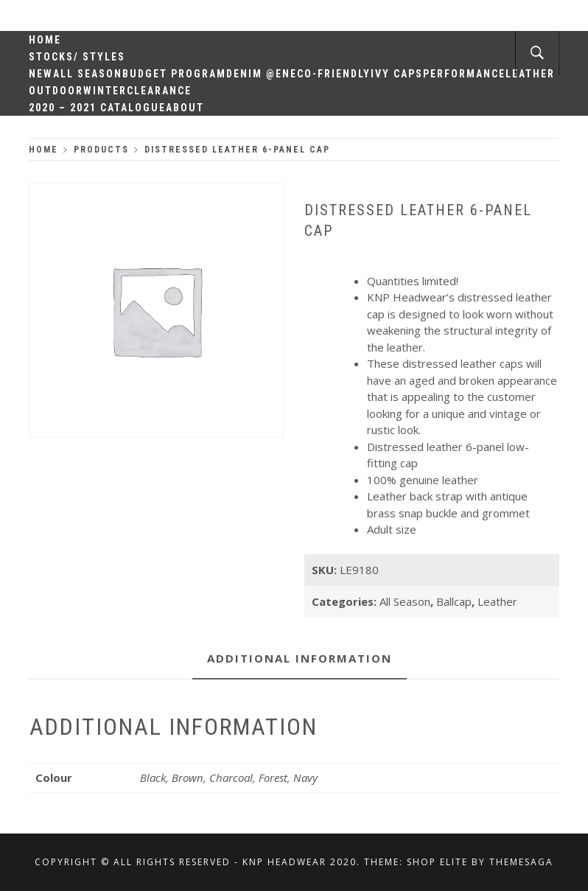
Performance (464, 74)
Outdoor (56, 91)
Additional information (300, 658)
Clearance (159, 91)
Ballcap (454, 601)
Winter (105, 91)
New (41, 74)
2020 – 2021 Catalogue (97, 108)
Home (45, 40)
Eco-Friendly (330, 74)
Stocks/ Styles (77, 57)
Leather (497, 601)
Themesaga (521, 862)
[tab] (300, 659)
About (185, 108)
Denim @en (258, 74)
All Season (88, 74)
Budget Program (174, 74)
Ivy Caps (397, 74)
